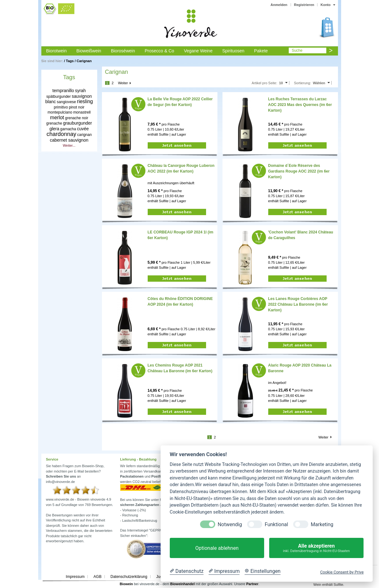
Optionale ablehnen (217, 548)
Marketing (322, 524)
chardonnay (61, 134)
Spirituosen (233, 51)
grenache (54, 123)
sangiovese (66, 102)
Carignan (84, 61)
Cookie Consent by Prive (342, 572)
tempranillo (63, 91)
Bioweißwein (89, 51)
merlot (57, 118)
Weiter (123, 83)
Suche (297, 50)
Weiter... (69, 145)
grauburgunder (78, 123)
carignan (85, 135)
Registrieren (304, 5)
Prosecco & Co (159, 51)
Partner (252, 584)
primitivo (61, 107)
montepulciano (60, 112)
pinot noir (77, 107)
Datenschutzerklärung (129, 577)
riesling (85, 101)
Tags (70, 61)
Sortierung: (303, 83)
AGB (97, 577)
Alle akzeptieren (316, 548)
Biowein (126, 584)
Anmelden (279, 5)
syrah (80, 91)
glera (54, 129)
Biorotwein (56, 51)
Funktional (276, 524)
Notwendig (230, 524)
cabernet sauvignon (69, 140)
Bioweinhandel (182, 584)
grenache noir (77, 118)
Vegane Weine (198, 51)
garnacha (68, 129)
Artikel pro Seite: (264, 83)
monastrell (82, 112)
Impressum (75, 577)
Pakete (261, 51)
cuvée (83, 129)
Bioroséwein (123, 51)
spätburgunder (59, 97)
